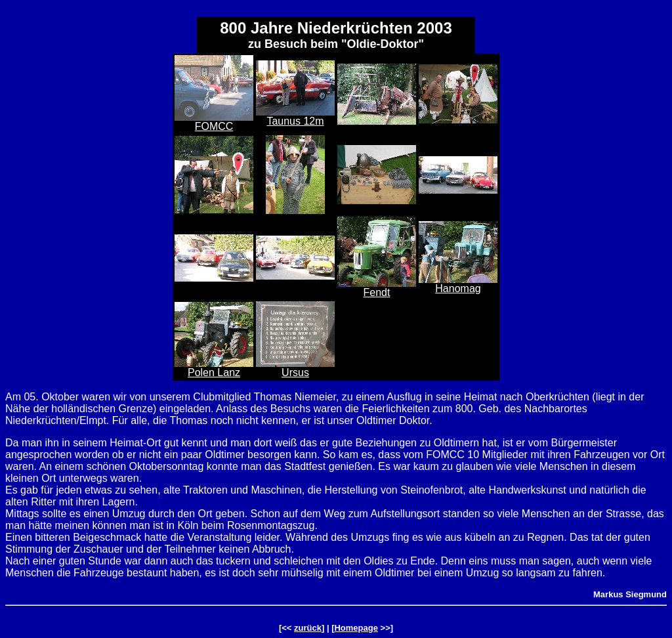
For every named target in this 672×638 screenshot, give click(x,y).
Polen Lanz (214, 372)
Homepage (356, 628)
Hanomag (458, 288)
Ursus (295, 372)
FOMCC (214, 126)
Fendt (377, 292)
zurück (308, 628)
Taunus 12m (295, 121)
